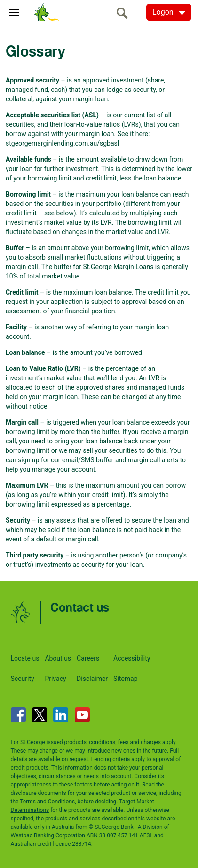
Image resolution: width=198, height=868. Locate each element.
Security (23, 679)
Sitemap (125, 679)
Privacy (55, 679)
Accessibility (132, 658)
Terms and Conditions (47, 802)
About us (58, 658)
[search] (125, 13)
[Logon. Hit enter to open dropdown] (169, 12)
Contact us (80, 608)
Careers (88, 658)
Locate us (25, 658)
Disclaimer (92, 679)
